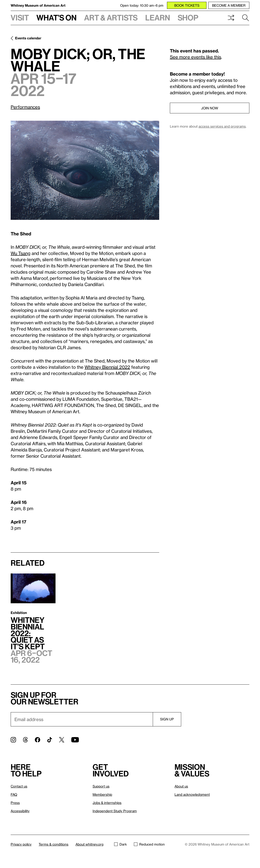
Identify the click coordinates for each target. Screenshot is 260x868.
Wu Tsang (21, 253)
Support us (101, 786)
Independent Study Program (115, 811)
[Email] (82, 719)
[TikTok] (50, 740)
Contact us (19, 786)
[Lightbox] (85, 170)
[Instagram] (13, 740)
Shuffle (231, 18)
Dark (120, 844)
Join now (210, 108)
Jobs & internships (107, 803)
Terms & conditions (54, 844)
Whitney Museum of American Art (38, 5)
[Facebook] (38, 740)
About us (181, 786)
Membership (102, 794)
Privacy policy (21, 844)
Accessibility (20, 811)
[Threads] (25, 740)
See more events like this (195, 57)
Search (246, 18)
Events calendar (28, 38)
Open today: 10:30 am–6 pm (142, 5)
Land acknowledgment (192, 794)
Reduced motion (149, 844)
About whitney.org (89, 844)
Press (15, 803)
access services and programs (222, 126)
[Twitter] (62, 740)
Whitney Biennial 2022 (107, 367)
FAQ (14, 794)
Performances (25, 107)
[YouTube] (75, 740)
